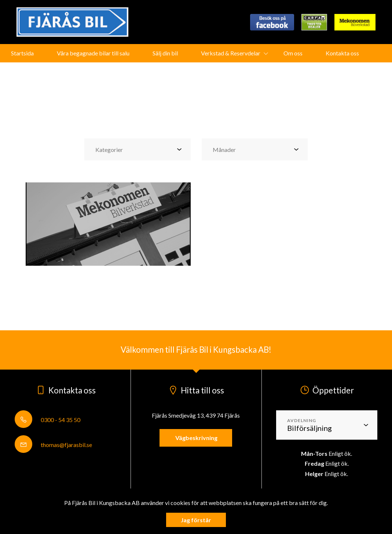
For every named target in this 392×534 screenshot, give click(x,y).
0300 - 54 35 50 (47, 420)
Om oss (293, 53)
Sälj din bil (165, 53)
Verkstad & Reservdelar (231, 53)
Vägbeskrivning (196, 438)
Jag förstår (196, 520)
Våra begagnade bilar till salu (93, 53)
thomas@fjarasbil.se (53, 445)
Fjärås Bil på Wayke (185, 71)
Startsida (22, 53)
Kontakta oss (342, 53)
